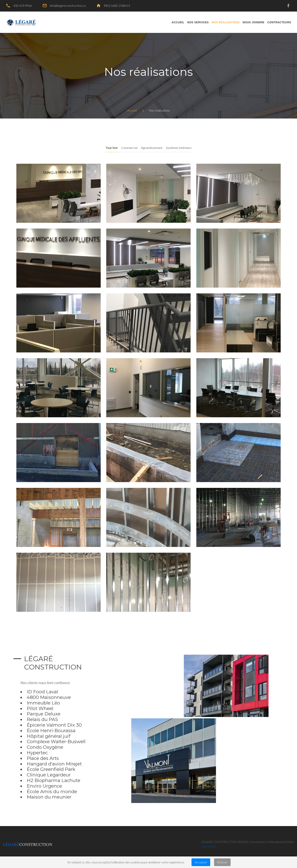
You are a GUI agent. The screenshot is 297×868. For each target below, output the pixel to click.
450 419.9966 (23, 5)
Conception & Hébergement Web (271, 842)
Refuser (222, 862)
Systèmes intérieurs (179, 148)
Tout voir (112, 148)
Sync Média (209, 846)
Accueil (132, 110)
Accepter (201, 862)
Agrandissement (152, 148)
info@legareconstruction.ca (68, 5)
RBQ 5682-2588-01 (117, 5)
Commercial (129, 148)
